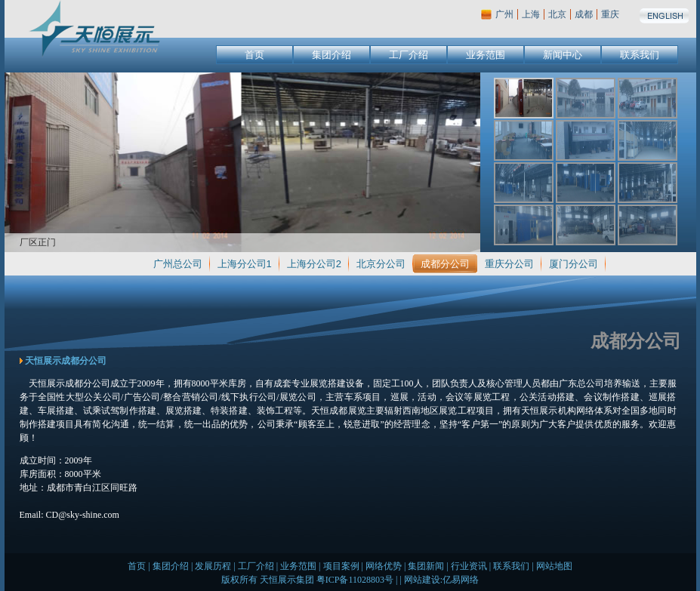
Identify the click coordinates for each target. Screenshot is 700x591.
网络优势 (384, 566)
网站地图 (554, 566)
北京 (557, 14)
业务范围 (486, 55)
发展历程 (213, 566)
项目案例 (341, 566)
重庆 (610, 14)
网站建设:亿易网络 (441, 580)
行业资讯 (469, 566)
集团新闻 (426, 566)
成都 (584, 14)
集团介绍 (331, 55)
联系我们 (640, 55)
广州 (504, 14)
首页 (254, 55)
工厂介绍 (409, 55)
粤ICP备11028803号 (355, 580)
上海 (531, 14)
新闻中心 (563, 55)
